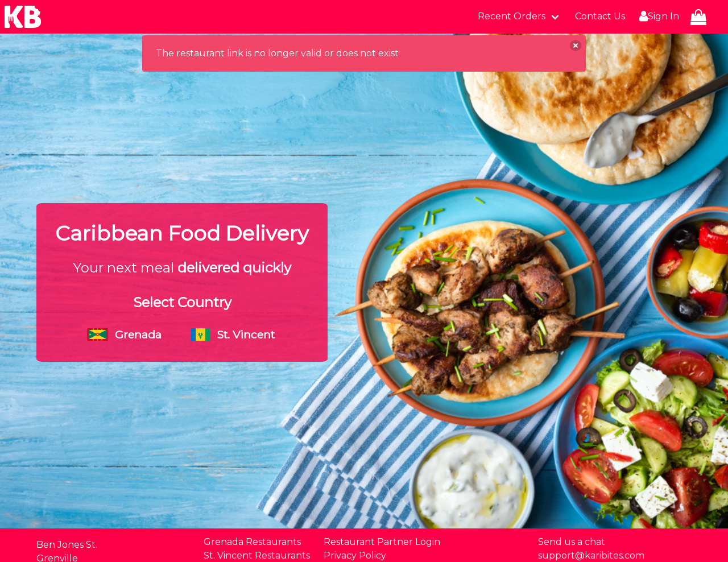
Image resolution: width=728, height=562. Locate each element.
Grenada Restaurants (252, 542)
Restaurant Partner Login (382, 542)
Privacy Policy (355, 555)
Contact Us (600, 16)
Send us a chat (572, 542)
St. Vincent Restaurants (257, 555)
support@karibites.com (591, 555)
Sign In (658, 16)
